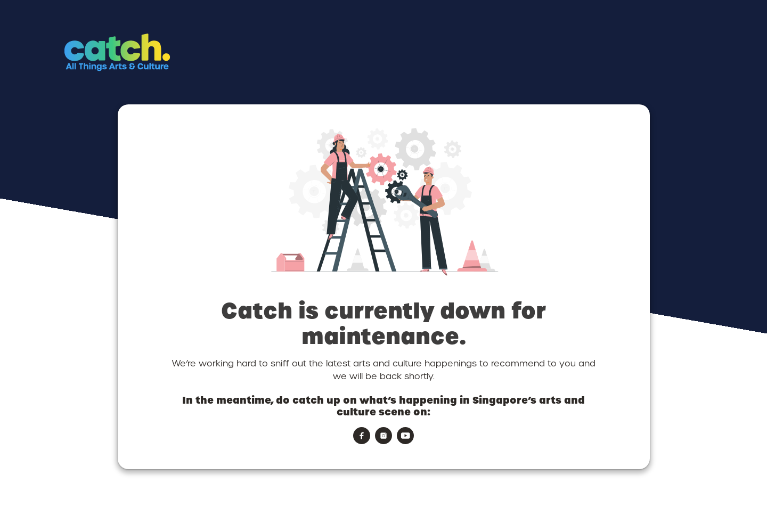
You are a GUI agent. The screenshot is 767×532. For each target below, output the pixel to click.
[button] (161, 72)
